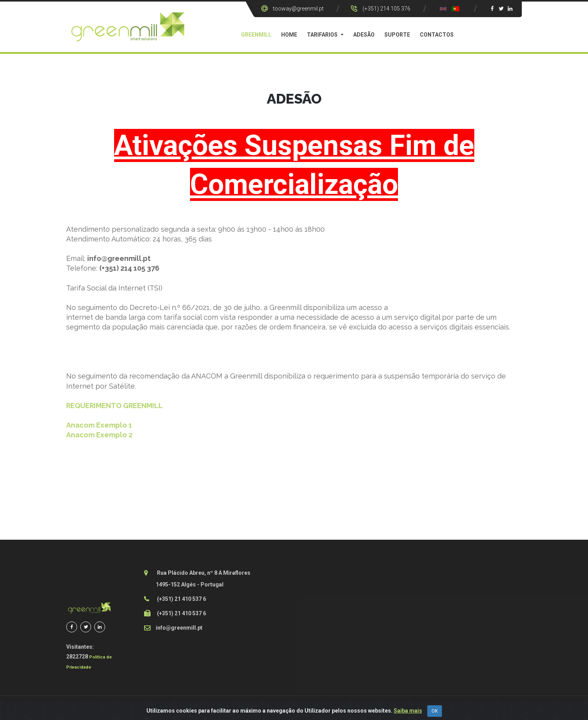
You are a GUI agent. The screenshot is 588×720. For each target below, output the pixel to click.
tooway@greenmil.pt (298, 9)
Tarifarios (322, 35)
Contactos (437, 35)
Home (289, 35)
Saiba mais (408, 711)
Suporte (397, 35)
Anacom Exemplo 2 (99, 435)
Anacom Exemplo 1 (99, 425)
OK (435, 711)
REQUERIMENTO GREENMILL (114, 406)
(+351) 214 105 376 (386, 9)
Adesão (364, 35)
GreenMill (256, 35)
